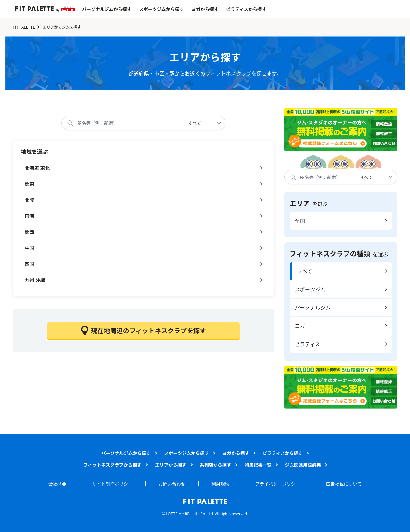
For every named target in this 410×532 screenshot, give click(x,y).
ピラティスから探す (246, 9)
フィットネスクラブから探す (112, 465)
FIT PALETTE (24, 27)
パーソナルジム (313, 307)
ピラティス (307, 344)
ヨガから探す (205, 9)
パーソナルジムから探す (107, 9)
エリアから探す (171, 465)
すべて (305, 271)
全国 (300, 221)
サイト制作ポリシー (112, 484)
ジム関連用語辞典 (303, 465)
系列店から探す (216, 465)
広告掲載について (344, 484)
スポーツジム (310, 289)
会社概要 (57, 484)
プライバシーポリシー (278, 484)
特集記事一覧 (258, 465)
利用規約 (220, 484)
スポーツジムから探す (161, 9)
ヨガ (300, 326)
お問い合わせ (172, 484)
